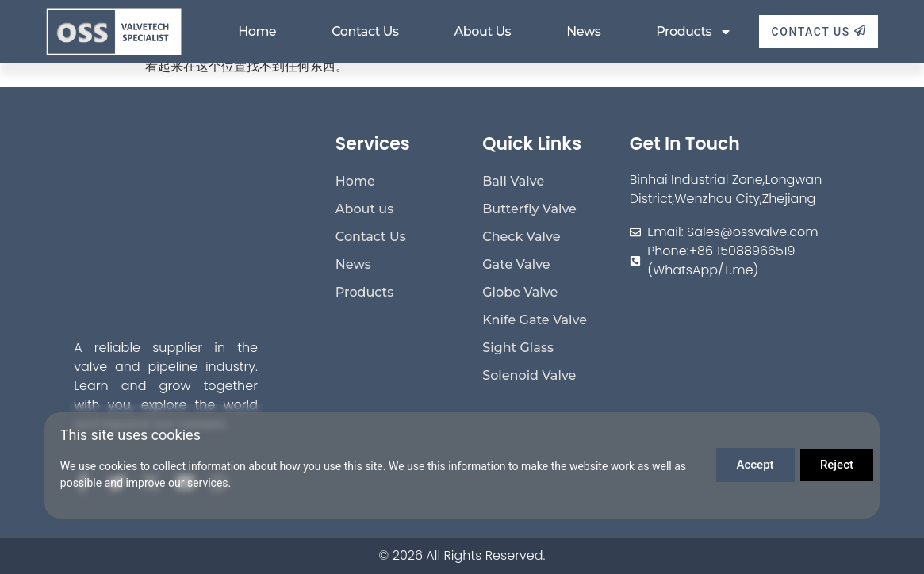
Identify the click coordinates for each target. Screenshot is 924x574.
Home (257, 31)
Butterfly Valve (529, 209)
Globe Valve (520, 292)
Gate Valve (516, 264)
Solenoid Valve (529, 375)
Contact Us (365, 31)
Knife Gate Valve (535, 320)
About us (483, 31)
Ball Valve (513, 181)
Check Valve (521, 237)
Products (694, 32)
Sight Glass (518, 348)
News (583, 31)
